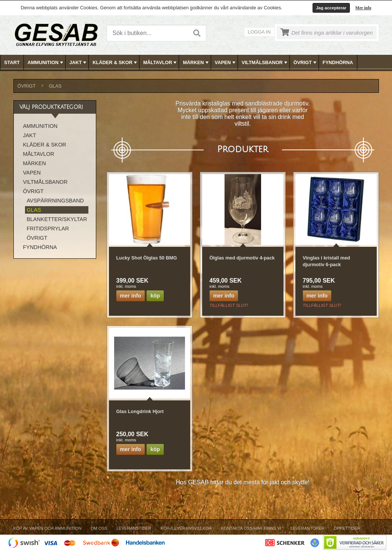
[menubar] (196, 62)
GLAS (55, 86)
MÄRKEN (196, 63)
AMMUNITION (46, 63)
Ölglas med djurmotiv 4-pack (242, 258)
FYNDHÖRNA (338, 62)
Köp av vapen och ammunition (48, 528)
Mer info (363, 8)
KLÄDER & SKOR (115, 63)
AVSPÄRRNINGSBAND (55, 201)
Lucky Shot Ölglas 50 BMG (147, 258)
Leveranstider (134, 528)
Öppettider (347, 528)
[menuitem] (12, 62)
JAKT (79, 63)
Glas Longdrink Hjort (140, 411)
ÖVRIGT (306, 63)
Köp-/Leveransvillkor (186, 528)
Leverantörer (308, 528)
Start (12, 62)
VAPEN (226, 63)
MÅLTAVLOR (161, 63)
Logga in (259, 32)
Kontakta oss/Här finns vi (251, 528)
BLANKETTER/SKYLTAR (57, 219)
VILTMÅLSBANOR (265, 63)
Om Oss (99, 528)
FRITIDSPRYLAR (48, 229)
